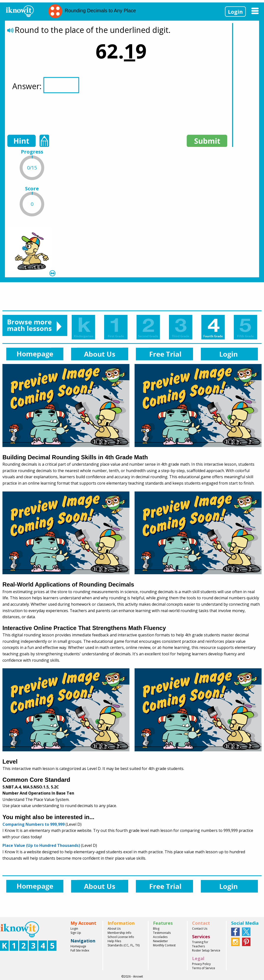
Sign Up (76, 933)
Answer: (46, 85)
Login (235, 12)
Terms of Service (204, 968)
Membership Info (119, 933)
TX (137, 945)
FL (132, 945)
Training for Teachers (200, 944)
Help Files (114, 941)
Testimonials (162, 933)
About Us (114, 929)
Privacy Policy (201, 964)
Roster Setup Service (206, 950)
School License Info (121, 937)
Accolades (160, 937)
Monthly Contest (164, 945)
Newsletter (160, 941)
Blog (156, 929)
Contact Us (200, 929)
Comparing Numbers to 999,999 (34, 824)
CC (126, 945)
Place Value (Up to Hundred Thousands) (41, 845)
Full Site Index (80, 950)
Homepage (78, 946)
